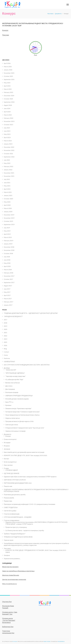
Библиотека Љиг (8, 627)
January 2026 (8, 70)
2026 (5, 345)
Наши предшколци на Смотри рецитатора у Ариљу (22, 415)
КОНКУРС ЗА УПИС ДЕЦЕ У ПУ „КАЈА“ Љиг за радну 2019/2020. (25, 455)
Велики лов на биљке (13, 383)
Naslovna (7, 358)
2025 (5, 342)
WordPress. (61, 641)
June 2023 (7, 131)
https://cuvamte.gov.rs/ (10, 584)
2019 (5, 326)
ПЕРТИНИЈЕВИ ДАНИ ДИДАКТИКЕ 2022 (18, 483)
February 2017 (8, 302)
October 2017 (8, 279)
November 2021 (9, 176)
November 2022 (9, 150)
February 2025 (8, 92)
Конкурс (5, 30)
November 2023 (9, 121)
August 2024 (8, 105)
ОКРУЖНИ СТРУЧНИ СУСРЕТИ (15, 480)
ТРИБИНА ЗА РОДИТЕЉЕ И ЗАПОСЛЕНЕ (18, 537)
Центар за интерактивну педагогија (14, 579)
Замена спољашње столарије (15, 431)
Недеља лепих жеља (13, 418)
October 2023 (8, 125)
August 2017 (8, 286)
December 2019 (9, 215)
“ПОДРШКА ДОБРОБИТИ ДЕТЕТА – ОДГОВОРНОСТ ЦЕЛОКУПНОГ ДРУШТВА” (31, 313)
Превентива (8, 501)
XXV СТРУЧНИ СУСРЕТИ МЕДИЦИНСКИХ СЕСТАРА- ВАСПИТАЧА (27, 365)
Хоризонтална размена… (12, 559)
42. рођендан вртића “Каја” (14, 379)
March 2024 (8, 115)
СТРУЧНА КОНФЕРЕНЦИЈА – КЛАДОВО (18, 517)
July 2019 (7, 228)
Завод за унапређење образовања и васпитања (18, 571)
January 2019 (8, 244)
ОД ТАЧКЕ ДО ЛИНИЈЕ (12, 473)
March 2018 (8, 270)
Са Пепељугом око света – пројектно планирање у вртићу (25, 530)
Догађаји (7, 368)
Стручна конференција (12, 514)
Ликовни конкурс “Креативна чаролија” (18, 408)
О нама (6, 468)
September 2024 (9, 102)
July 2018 (7, 257)
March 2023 (8, 141)
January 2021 (8, 195)
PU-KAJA (15, 641)
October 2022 (8, 154)
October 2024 (8, 99)
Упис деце (7, 548)
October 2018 (8, 253)
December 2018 (9, 247)
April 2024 (7, 112)
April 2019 (7, 234)
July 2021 (7, 179)
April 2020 (7, 205)
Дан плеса (9, 386)
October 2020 (8, 199)
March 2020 (8, 208)
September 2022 (9, 157)
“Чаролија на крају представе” (16, 376)
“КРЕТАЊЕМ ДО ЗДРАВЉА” (15, 373)
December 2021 (9, 173)
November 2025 (9, 73)
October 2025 (8, 76)
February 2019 (8, 241)
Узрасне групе (9, 540)
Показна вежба (9, 498)
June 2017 (7, 289)
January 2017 (8, 305)
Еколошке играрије (12, 392)
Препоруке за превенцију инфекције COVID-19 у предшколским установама (29, 504)
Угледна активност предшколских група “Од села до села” (25, 428)
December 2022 (9, 147)
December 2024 (9, 96)
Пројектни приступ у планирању (16, 527)
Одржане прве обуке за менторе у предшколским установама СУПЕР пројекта (30, 477)
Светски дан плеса (12, 425)
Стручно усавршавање (12, 520)
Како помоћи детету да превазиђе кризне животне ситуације (24, 452)
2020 (5, 329)
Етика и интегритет (10, 439)
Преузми (6, 35)
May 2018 (7, 263)
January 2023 (8, 144)
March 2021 (8, 192)
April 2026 (7, 63)
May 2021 (7, 186)
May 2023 (7, 134)
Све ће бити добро (10, 511)
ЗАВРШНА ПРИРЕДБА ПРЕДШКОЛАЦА (19, 396)
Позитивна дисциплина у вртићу (15, 495)
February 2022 (8, 166)
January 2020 (8, 212)
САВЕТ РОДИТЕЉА (11, 507)
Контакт (6, 459)
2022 (5, 336)
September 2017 (9, 282)
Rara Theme (47, 641)
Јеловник (7, 449)
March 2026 (8, 67)
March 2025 (8, 89)
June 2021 (7, 183)
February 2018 (8, 273)
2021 (5, 332)
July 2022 (7, 160)
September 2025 (9, 79)
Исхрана (7, 446)
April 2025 (7, 86)
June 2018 (7, 260)
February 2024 (8, 118)
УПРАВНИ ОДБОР (12, 470)
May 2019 (7, 231)
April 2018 (7, 266)
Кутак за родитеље (10, 462)
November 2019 (9, 218)
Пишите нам (8, 486)
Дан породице (10, 389)
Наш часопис (8, 465)
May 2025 (7, 83)
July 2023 (7, 128)
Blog (5, 349)
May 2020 (7, 202)
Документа (7, 434)
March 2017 (8, 299)
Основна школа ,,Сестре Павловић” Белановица (9, 620)
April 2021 (7, 189)
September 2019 (9, 224)
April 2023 (7, 137)
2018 (5, 323)
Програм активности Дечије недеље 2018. (20, 421)
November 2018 (9, 250)
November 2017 (9, 276)
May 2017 (7, 292)
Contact (6, 352)
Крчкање (8, 405)
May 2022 (7, 163)
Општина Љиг (7, 602)
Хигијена (7, 555)
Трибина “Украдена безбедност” (15, 534)
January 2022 (8, 170)
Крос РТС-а (9, 402)
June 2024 (7, 108)
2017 (5, 320)
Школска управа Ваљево (11, 575)
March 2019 (8, 237)
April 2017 (7, 295)
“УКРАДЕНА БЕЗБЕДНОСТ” (13, 316)
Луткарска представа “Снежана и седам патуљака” (23, 412)
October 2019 (8, 221)
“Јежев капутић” (11, 370)
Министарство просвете (10, 567)
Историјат (7, 443)
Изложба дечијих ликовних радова (17, 399)
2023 (5, 339)
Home (6, 355)
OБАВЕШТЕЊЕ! (9, 361)
